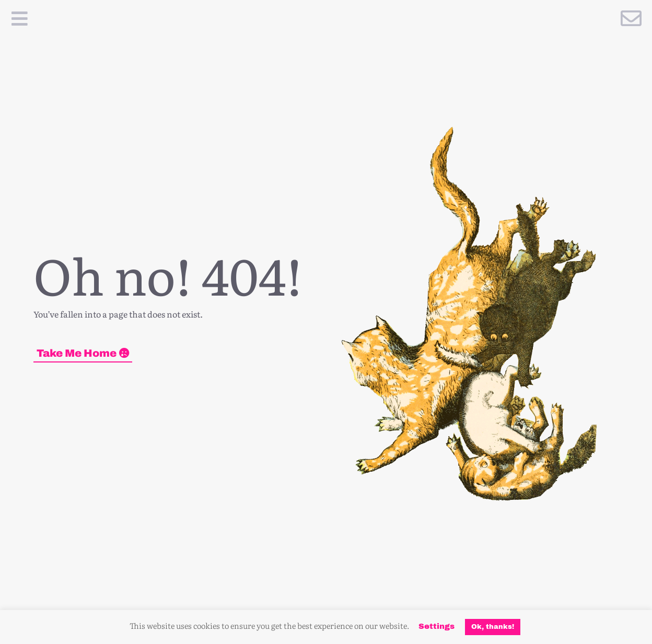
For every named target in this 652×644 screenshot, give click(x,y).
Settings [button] (436, 626)
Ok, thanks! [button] (493, 627)
